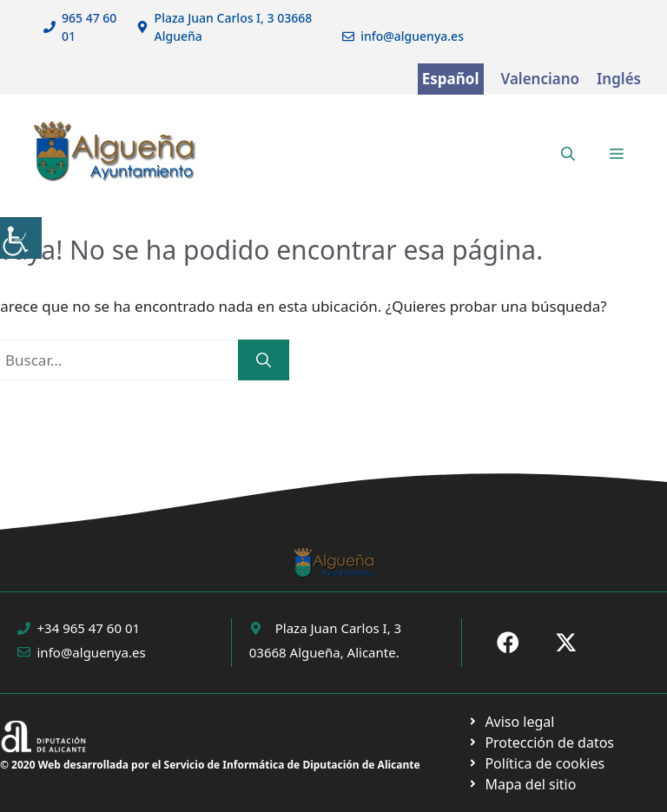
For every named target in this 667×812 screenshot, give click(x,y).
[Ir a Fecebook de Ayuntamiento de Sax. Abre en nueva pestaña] (508, 643)
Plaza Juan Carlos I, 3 (338, 628)
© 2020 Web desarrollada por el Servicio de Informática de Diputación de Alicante (210, 765)
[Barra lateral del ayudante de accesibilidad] (21, 238)
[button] (568, 154)
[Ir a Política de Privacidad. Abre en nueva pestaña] (511, 722)
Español (451, 79)
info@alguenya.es (412, 36)
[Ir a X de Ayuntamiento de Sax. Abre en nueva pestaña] (566, 643)
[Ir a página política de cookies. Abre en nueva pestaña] (541, 743)
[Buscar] (264, 360)
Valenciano (541, 79)
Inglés (619, 79)
